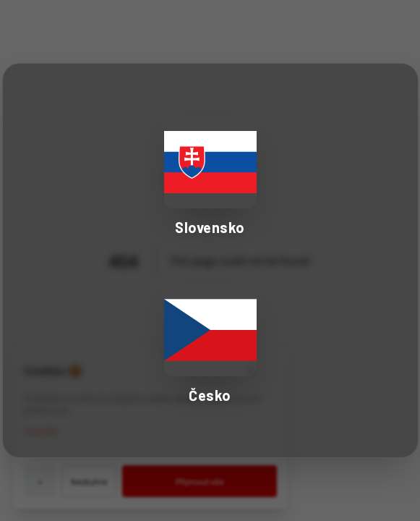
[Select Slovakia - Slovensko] (210, 177)
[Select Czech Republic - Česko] (210, 344)
